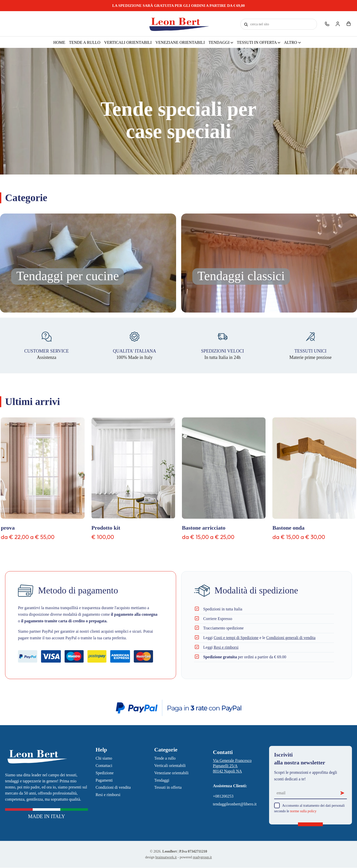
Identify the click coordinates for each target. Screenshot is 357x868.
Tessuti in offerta (257, 42)
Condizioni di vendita (113, 787)
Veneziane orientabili (180, 42)
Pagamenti (104, 780)
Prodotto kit (106, 528)
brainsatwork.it (166, 857)
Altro (291, 42)
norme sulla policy (303, 811)
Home (59, 42)
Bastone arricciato (204, 528)
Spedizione (105, 773)
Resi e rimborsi (226, 647)
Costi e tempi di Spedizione (236, 638)
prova (8, 528)
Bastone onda (288, 528)
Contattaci (104, 766)
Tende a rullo (85, 42)
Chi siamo (104, 758)
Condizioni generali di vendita (291, 638)
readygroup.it (202, 857)
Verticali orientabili (128, 42)
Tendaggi (220, 42)
